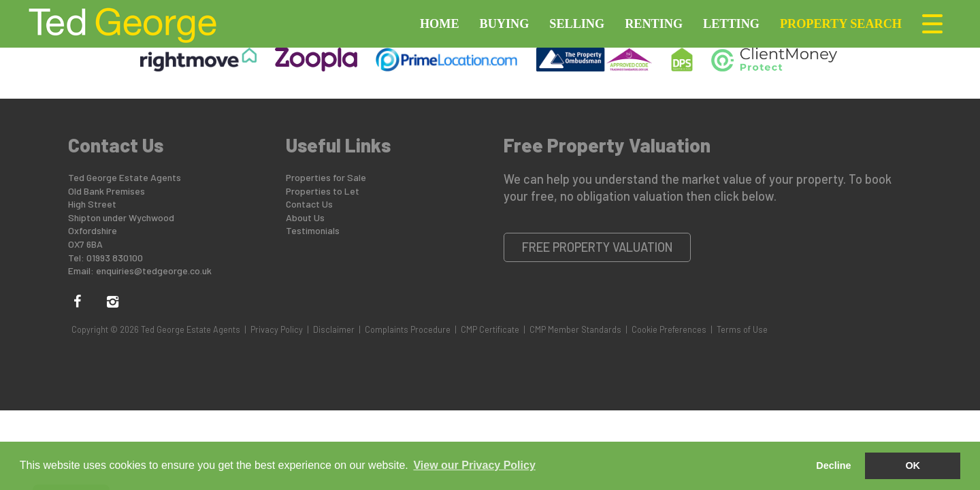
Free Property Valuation (598, 247)
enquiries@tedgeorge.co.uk (154, 271)
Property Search (841, 24)
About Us (305, 217)
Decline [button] (833, 465)
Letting (731, 24)
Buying (505, 24)
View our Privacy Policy (474, 465)
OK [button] (913, 465)
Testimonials (313, 230)
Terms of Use (742, 329)
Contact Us (309, 204)
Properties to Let (323, 191)
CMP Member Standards (575, 329)
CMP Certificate (490, 329)
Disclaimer (334, 329)
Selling (577, 24)
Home (440, 24)
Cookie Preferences (669, 329)
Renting (654, 24)
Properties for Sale (326, 177)
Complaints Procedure (408, 329)
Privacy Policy (277, 329)
